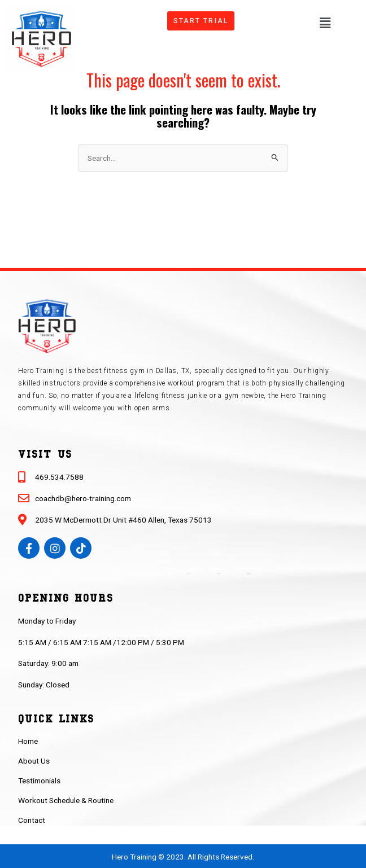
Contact (32, 820)
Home (28, 741)
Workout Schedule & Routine (66, 800)
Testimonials (39, 781)
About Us (34, 761)
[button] (325, 22)
